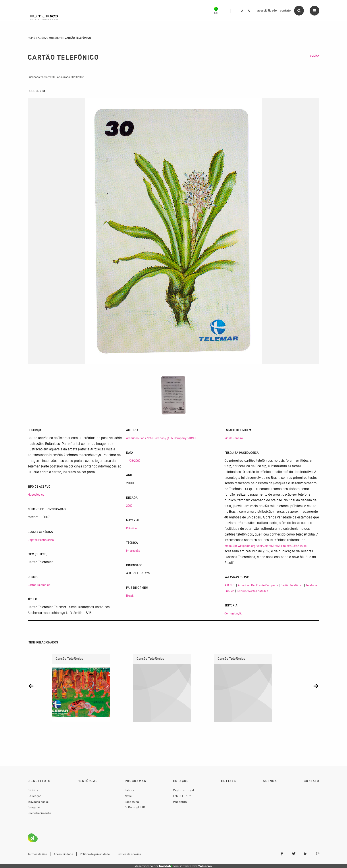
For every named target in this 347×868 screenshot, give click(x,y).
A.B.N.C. (230, 585)
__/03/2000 (133, 461)
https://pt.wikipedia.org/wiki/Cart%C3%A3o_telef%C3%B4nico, (266, 546)
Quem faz (34, 807)
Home (31, 38)
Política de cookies (129, 854)
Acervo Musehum (50, 38)
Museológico (36, 495)
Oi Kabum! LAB (135, 807)
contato (285, 11)
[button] (31, 686)
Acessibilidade (63, 854)
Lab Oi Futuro (182, 796)
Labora (130, 790)
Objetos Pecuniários (41, 540)
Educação (34, 796)
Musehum (180, 802)
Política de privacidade (95, 854)
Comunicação (233, 613)
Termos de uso (37, 854)
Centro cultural (184, 790)
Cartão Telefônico (39, 585)
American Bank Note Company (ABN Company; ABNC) (161, 438)
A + (244, 11)
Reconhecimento (39, 813)
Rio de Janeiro (234, 438)
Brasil (130, 596)
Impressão (133, 551)
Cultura (33, 790)
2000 (129, 506)
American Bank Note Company (258, 585)
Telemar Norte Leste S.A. (253, 591)
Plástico (131, 528)
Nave (128, 796)
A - (250, 11)
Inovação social (38, 802)
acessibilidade (267, 11)
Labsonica (132, 802)
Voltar (315, 56)
